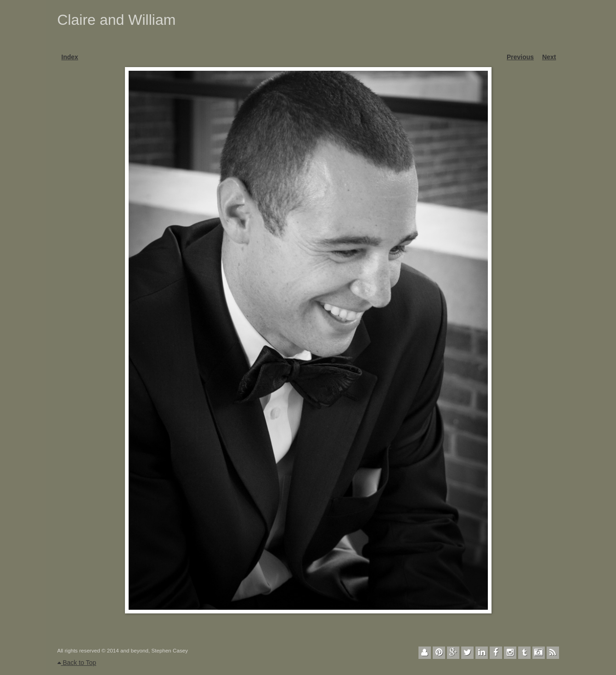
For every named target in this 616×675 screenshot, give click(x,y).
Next (549, 57)
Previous (520, 57)
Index (70, 57)
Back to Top (77, 663)
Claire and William (117, 20)
